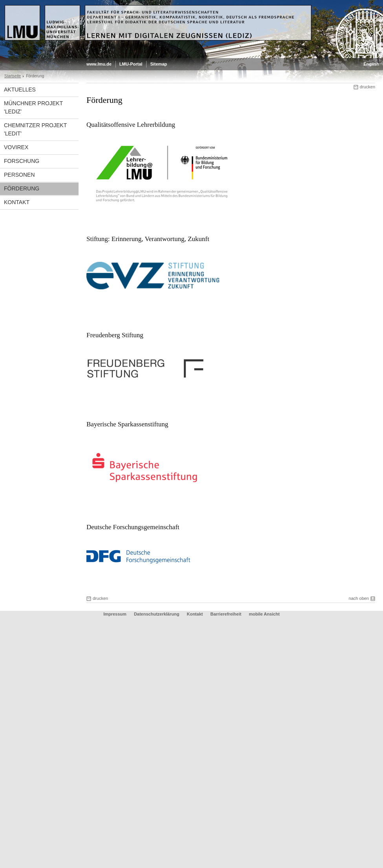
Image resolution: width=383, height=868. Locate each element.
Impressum (115, 614)
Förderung (22, 188)
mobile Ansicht (264, 614)
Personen (19, 175)
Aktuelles (20, 90)
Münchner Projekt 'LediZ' (33, 107)
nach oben (359, 598)
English (371, 64)
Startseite (13, 76)
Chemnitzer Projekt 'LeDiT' (35, 129)
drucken (367, 87)
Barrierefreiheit (227, 614)
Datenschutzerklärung (157, 614)
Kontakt (17, 202)
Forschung (22, 161)
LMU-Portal (131, 64)
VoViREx (16, 147)
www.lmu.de (99, 64)
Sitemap (159, 64)
